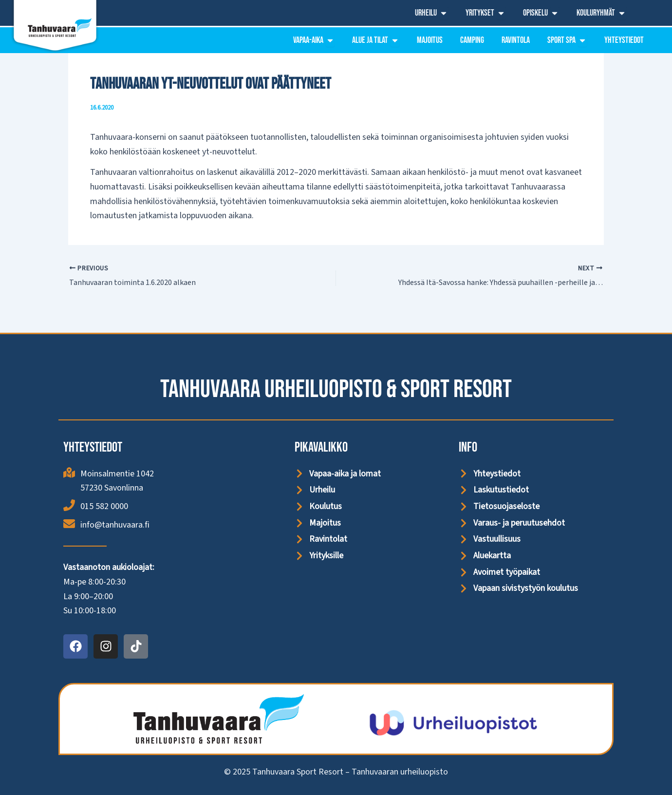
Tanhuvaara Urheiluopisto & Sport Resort (336, 389)
